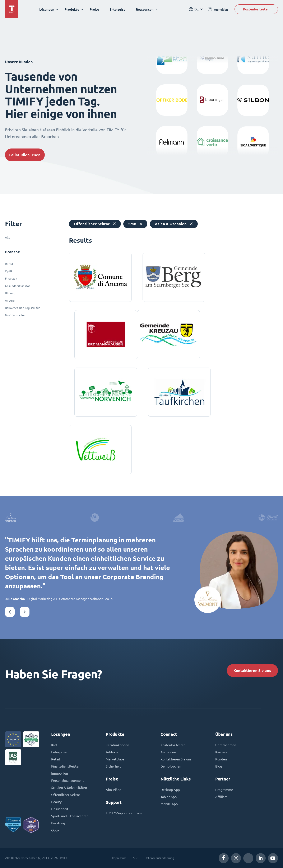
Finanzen (11, 279)
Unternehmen (226, 745)
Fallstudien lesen (25, 155)
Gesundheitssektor (17, 286)
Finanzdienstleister (65, 766)
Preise (94, 9)
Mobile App (169, 804)
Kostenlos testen (256, 9)
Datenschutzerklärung (159, 858)
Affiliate (221, 797)
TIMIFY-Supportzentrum (124, 813)
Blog (219, 766)
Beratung (58, 823)
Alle (8, 237)
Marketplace (115, 759)
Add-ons (112, 752)
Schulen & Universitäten (69, 788)
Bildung (10, 293)
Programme (224, 790)
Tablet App (169, 797)
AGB (136, 858)
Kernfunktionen (117, 745)
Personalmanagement (68, 780)
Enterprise (117, 9)
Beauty (56, 802)
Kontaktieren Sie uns (252, 671)
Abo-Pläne (113, 790)
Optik (9, 271)
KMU (55, 745)
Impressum (119, 858)
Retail (9, 264)
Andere (10, 301)
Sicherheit (113, 766)
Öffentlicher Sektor (66, 795)
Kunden (221, 759)
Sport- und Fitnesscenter (69, 816)
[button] (10, 612)
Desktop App (170, 790)
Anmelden (168, 752)
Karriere (221, 752)
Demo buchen (171, 766)
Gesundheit (60, 809)
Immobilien (60, 773)
